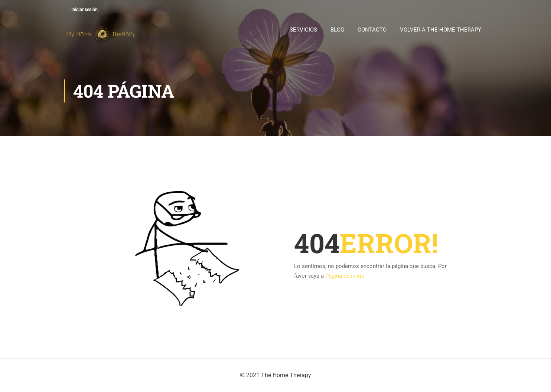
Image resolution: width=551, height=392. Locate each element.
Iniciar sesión (84, 10)
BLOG (337, 30)
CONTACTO (372, 30)
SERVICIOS (303, 30)
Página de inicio (345, 276)
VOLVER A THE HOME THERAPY (441, 30)
